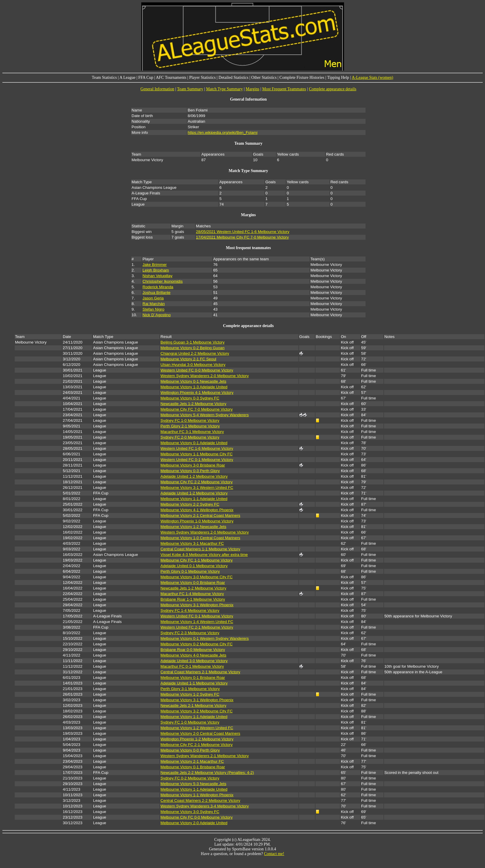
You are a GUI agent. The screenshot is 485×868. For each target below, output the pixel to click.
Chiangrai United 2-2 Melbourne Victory (195, 353)
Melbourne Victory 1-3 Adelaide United (194, 387)
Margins (253, 89)
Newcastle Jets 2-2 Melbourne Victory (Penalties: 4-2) (207, 773)
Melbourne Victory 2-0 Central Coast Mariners (200, 733)
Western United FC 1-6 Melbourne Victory (197, 448)
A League (127, 78)
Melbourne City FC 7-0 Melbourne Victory (196, 409)
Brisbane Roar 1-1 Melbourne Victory (193, 599)
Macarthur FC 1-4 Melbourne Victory (192, 594)
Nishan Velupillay (157, 276)
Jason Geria (153, 298)
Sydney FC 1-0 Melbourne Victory (190, 420)
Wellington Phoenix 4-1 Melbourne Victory (197, 393)
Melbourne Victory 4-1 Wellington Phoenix (197, 510)
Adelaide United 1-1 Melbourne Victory (194, 683)
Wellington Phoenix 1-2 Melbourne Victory (197, 739)
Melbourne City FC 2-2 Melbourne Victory (196, 482)
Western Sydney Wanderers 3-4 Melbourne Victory (205, 806)
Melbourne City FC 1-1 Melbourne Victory (196, 560)
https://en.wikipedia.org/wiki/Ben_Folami (223, 133)
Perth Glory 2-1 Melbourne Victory (190, 426)
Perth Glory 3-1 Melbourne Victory (190, 689)
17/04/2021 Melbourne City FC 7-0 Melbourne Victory (242, 237)
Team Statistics (104, 78)
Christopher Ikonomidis (162, 281)
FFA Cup (146, 78)
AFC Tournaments (171, 78)
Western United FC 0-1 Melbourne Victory (197, 460)
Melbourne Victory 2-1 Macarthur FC (192, 761)
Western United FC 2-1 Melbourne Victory (197, 627)
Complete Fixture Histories (302, 78)
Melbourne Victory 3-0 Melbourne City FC (196, 577)
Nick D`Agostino (157, 315)
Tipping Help (338, 78)
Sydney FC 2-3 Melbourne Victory (190, 633)
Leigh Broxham (156, 270)
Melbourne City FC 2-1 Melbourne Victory (196, 745)
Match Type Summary (224, 89)
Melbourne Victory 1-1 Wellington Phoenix (197, 795)
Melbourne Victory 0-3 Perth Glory (190, 471)
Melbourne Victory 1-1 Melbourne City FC (196, 454)
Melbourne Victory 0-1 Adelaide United (194, 443)
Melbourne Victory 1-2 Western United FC (197, 728)
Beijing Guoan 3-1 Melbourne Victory (192, 342)
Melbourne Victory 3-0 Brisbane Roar (193, 465)
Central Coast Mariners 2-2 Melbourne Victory (200, 800)
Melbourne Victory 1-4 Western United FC (197, 622)
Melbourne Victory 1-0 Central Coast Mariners (200, 538)
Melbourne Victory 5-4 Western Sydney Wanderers (205, 415)
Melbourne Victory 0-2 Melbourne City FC (196, 644)
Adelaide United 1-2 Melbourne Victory (194, 476)
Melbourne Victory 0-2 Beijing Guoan (192, 348)
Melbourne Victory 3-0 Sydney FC (190, 812)
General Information (157, 89)
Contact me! (274, 854)
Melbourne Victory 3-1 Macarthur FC (192, 543)
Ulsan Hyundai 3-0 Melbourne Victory (193, 365)
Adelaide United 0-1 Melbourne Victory (194, 566)
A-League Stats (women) (372, 78)
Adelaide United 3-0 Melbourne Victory (194, 661)
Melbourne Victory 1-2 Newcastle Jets (193, 527)
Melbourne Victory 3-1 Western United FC (197, 488)
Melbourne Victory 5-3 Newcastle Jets (193, 784)
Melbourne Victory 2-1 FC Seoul (188, 359)
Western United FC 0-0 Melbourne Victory (197, 370)
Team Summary (190, 89)
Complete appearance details (333, 89)
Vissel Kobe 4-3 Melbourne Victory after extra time (204, 555)
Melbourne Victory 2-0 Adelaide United (194, 823)
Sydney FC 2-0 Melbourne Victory (190, 437)
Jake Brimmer (155, 265)
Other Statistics (264, 78)
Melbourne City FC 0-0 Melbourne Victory (196, 817)
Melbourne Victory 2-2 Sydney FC (190, 504)
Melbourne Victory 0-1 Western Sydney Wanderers (205, 638)
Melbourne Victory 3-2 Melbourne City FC (196, 711)
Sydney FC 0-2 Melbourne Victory (190, 778)
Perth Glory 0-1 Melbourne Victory (190, 571)
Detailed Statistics (234, 78)
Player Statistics (202, 78)
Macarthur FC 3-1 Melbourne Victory (192, 432)
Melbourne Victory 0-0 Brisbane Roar (193, 583)
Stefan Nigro (153, 309)
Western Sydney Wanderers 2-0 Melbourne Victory (205, 376)
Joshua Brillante (156, 293)
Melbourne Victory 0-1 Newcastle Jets (193, 381)
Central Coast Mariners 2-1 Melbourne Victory (200, 672)
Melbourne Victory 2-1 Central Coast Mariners (200, 515)
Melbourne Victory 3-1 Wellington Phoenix (197, 605)
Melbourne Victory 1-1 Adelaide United (194, 499)
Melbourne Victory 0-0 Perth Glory (190, 750)
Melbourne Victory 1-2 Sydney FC (190, 694)
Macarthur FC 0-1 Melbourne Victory (192, 666)
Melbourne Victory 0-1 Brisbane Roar (193, 678)
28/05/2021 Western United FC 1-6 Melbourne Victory (243, 232)
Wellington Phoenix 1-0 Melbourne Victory (197, 521)
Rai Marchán (154, 304)
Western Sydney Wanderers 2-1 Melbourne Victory (205, 756)
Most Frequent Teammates (284, 89)
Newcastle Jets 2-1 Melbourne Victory (193, 705)
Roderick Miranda (158, 287)
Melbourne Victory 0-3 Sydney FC (190, 398)
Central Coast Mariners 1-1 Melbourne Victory (200, 549)
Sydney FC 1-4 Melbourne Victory (190, 610)
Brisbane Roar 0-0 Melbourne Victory (193, 650)
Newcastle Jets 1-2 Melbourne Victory (193, 404)
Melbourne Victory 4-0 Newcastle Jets (193, 655)
